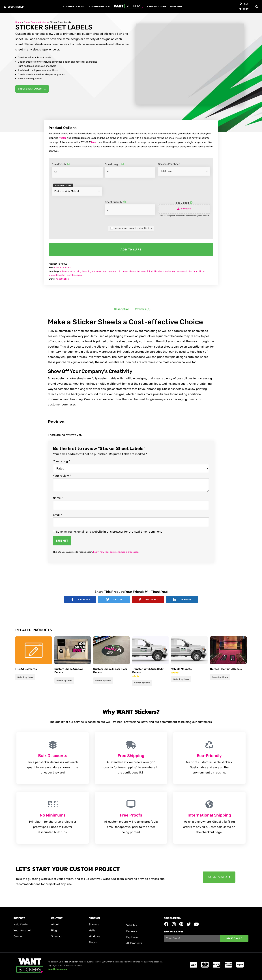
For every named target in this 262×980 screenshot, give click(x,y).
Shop (26, 22)
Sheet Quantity (115, 202)
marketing (170, 271)
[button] (257, 7)
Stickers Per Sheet (169, 164)
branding (87, 271)
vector (63, 138)
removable (54, 275)
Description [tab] (122, 309)
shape (80, 275)
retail (63, 275)
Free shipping (71, 962)
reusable (71, 275)
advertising (76, 271)
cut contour (123, 271)
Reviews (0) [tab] (143, 309)
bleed (94, 142)
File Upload (184, 203)
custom (112, 271)
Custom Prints (98, 7)
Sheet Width (61, 164)
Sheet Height (114, 164)
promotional (199, 271)
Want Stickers (63, 279)
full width (152, 271)
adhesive (64, 271)
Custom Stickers (74, 7)
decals (133, 271)
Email (58, 515)
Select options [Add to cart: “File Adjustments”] (25, 677)
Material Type (63, 185)
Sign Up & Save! (173, 932)
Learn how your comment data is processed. (116, 552)
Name (58, 498)
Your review (62, 476)
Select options (64, 681)
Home (18, 22)
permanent (181, 271)
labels (161, 271)
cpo (105, 271)
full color (142, 271)
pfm (190, 271)
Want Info (176, 7)
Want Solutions (156, 7)
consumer (97, 271)
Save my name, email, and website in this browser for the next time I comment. (109, 532)
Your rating (61, 461)
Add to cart (131, 250)
